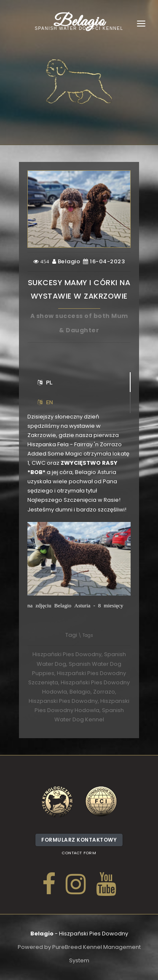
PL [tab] (45, 383)
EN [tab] (45, 402)
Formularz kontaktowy (79, 841)
